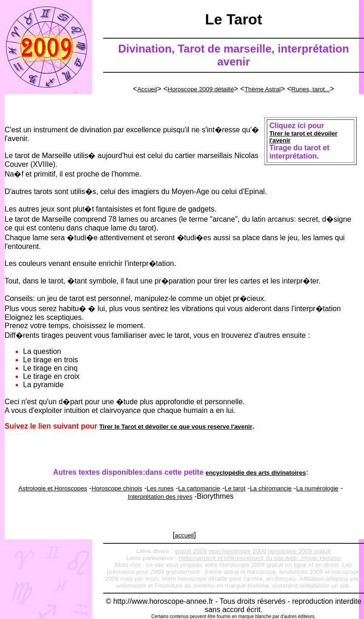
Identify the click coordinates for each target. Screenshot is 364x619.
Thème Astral (263, 89)
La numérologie (317, 488)
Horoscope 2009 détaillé (201, 89)
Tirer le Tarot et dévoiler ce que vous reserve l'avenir (176, 427)
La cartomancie (199, 488)
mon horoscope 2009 (237, 551)
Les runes (160, 488)
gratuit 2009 (190, 551)
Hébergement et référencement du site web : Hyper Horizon (260, 558)
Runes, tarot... (311, 89)
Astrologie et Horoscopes (53, 488)
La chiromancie (270, 488)
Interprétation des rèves (160, 497)
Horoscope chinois (117, 488)
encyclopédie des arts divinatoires (256, 473)
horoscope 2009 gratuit (299, 551)
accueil (184, 535)
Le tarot (235, 488)
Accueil (147, 89)
